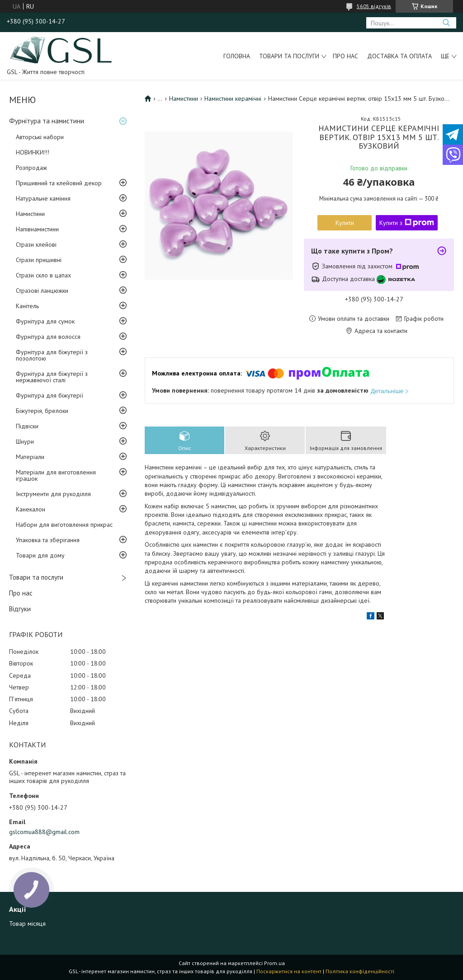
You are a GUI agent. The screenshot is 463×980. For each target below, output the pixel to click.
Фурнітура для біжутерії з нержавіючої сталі (52, 377)
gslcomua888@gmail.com (44, 832)
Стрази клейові (36, 244)
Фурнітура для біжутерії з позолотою (52, 355)
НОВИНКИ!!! (33, 152)
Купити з (407, 223)
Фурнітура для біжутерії (50, 395)
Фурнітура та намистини (47, 121)
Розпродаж (31, 168)
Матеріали (30, 457)
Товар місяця (27, 924)
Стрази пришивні (39, 260)
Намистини (30, 214)
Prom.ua (274, 963)
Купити (345, 223)
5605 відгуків (374, 6)
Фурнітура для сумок (45, 321)
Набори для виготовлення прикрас (64, 525)
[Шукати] (446, 23)
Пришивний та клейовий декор (59, 183)
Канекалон (31, 509)
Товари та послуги (289, 56)
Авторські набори (40, 137)
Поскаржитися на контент (289, 971)
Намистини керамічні (233, 98)
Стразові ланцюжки (42, 291)
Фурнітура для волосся (48, 337)
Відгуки (20, 609)
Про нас (345, 56)
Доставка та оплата (399, 56)
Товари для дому (40, 555)
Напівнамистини (37, 229)
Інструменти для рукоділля (53, 494)
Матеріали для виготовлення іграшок (56, 475)
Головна (237, 56)
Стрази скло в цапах (43, 275)
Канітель (27, 306)
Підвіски (27, 426)
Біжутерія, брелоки (42, 411)
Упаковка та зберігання (48, 540)
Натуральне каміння (43, 198)
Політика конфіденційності (360, 971)
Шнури (25, 441)
